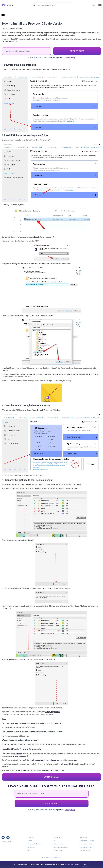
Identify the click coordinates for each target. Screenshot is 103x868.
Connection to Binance (87, 841)
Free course (83, 837)
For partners (31, 847)
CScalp (30, 841)
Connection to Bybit (86, 844)
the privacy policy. (73, 864)
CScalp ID (31, 837)
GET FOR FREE (77, 51)
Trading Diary (58, 850)
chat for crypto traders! (19, 756)
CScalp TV (48, 770)
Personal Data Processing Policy (51, 857)
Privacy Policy (70, 58)
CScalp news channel (37, 760)
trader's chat (18, 754)
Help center (57, 837)
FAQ (29, 850)
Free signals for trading (61, 847)
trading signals (54, 760)
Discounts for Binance (34, 844)
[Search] (52, 5)
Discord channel (23, 770)
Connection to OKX (85, 850)
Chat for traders (58, 844)
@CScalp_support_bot (65, 764)
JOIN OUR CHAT (51, 777)
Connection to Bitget (86, 847)
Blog (55, 841)
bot (75, 760)
